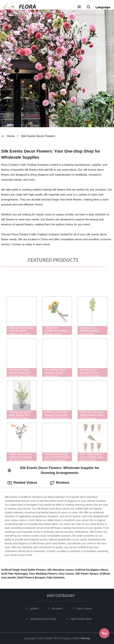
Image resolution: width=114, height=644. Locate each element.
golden (35, 608)
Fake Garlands (56, 577)
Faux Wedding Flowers (43, 574)
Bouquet (58, 608)
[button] (79, 7)
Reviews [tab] (60, 483)
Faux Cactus (66, 574)
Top (104, 634)
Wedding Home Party (44, 619)
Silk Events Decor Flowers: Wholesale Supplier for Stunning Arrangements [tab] (53, 470)
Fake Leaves (85, 608)
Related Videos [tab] (22, 483)
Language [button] (103, 7)
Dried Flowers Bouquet (31, 577)
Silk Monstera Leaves (60, 570)
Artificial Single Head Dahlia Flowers (23, 570)
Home (11, 136)
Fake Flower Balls (82, 619)
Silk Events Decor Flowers (38, 136)
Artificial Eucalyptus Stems (91, 570)
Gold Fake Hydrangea (14, 574)
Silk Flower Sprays (87, 574)
